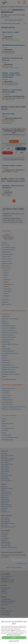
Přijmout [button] (14, 638)
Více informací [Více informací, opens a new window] (21, 633)
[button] (14, 635)
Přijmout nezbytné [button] (14, 641)
